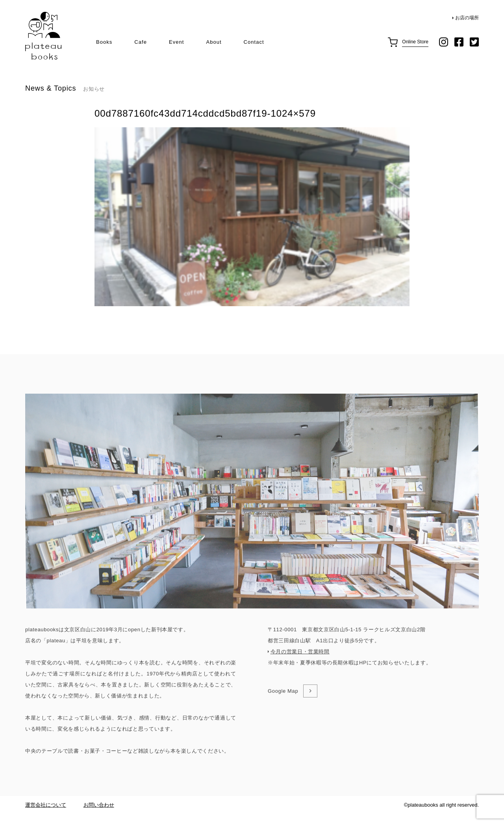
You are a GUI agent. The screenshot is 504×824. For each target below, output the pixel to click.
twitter (474, 42)
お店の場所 (467, 18)
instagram (444, 42)
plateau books (43, 36)
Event (176, 42)
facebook (459, 42)
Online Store (415, 42)
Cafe (141, 42)
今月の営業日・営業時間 (300, 681)
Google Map (283, 720)
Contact (254, 42)
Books (104, 42)
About (214, 42)
